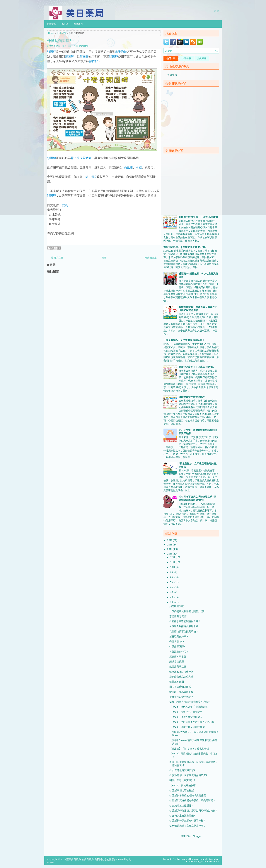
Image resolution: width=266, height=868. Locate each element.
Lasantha (213, 859)
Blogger (197, 836)
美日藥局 (172, 75)
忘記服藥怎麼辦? (178, 616)
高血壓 (128, 167)
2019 (170, 540)
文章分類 (186, 58)
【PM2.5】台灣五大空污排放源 (186, 717)
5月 (172, 592)
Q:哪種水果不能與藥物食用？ (185, 621)
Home (51, 33)
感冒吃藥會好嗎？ (179, 636)
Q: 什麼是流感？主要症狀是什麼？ (188, 826)
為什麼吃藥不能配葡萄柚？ (184, 631)
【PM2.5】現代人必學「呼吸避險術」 (189, 707)
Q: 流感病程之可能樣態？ (183, 790)
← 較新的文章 (56, 258)
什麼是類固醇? (59, 41)
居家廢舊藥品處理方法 (181, 677)
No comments (81, 46)
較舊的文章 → (152, 258)
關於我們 (78, 24)
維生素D (91, 177)
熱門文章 (171, 58)
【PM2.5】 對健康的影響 (183, 785)
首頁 (216, 11)
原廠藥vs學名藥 (178, 657)
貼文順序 (202, 58)
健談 (65, 205)
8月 (172, 577)
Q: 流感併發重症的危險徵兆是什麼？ (189, 795)
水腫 (139, 167)
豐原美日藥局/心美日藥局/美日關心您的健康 (90, 859)
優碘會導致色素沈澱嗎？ (192, 397)
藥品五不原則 (177, 682)
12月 (173, 557)
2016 (170, 554)
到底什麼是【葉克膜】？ (183, 780)
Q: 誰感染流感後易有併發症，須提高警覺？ (192, 800)
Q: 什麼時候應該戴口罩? (182, 770)
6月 (172, 587)
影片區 (65, 24)
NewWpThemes (181, 859)
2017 (170, 549)
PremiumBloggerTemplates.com (203, 861)
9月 (172, 572)
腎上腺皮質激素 (81, 158)
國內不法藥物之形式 (180, 687)
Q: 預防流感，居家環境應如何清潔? (188, 775)
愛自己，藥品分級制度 (181, 692)
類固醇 (52, 52)
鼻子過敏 (121, 52)
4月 (172, 597)
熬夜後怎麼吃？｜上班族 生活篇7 (196, 367)
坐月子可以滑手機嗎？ (181, 697)
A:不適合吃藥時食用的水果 (184, 626)
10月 (173, 567)
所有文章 (52, 24)
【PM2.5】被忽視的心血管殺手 (186, 712)
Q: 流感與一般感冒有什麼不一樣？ (188, 821)
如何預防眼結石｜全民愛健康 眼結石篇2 (185, 247)
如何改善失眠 (177, 606)
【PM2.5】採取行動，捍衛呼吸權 (187, 727)
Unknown (55, 46)
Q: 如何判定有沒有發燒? (182, 816)
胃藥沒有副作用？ (179, 652)
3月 (172, 602)
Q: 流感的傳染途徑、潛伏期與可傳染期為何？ (194, 811)
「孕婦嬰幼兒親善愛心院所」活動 (187, 611)
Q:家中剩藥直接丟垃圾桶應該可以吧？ (190, 702)
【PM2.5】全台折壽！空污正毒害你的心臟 (192, 722)
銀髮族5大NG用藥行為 (181, 672)
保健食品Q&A (177, 641)
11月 (173, 562)
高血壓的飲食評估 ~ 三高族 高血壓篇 (198, 217)
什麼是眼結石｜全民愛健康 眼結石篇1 (184, 340)
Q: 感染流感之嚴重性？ (182, 806)
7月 (172, 582)
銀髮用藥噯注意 (178, 667)
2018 (170, 545)
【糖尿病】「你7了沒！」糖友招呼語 (189, 749)
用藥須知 (62, 33)
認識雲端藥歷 (177, 662)
